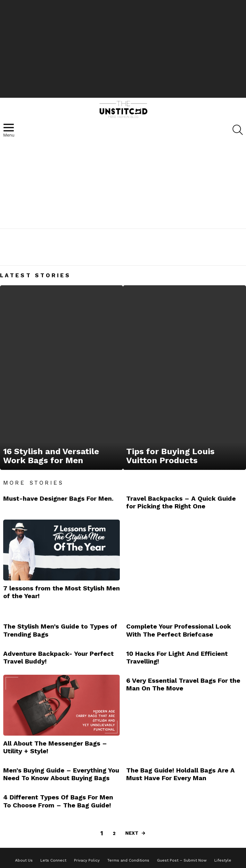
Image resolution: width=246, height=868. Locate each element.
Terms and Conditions (128, 860)
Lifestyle (223, 860)
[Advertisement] (123, 48)
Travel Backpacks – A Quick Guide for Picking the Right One (181, 502)
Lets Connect (53, 860)
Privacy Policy (87, 860)
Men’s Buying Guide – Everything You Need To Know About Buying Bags (61, 774)
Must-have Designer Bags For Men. (58, 498)
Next (132, 833)
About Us (24, 860)
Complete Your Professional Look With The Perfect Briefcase (179, 630)
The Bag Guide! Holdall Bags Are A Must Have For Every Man (180, 774)
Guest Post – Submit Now (182, 860)
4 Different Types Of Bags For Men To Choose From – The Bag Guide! (58, 801)
